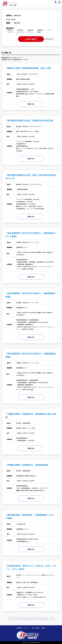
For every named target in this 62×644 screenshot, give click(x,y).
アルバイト (10, 32)
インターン (30, 32)
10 (46, 619)
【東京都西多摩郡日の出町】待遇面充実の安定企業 (29, 120)
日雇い (39, 32)
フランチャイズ (21, 33)
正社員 (9, 30)
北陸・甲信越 (11, 19)
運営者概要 (19, 628)
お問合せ (43, 628)
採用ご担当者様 (36, 628)
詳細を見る (31, 104)
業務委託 (39, 30)
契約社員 (20, 30)
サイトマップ (27, 628)
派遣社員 (30, 30)
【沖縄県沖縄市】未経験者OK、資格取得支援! (27, 465)
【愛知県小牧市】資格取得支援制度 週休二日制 (28, 68)
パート (48, 30)
